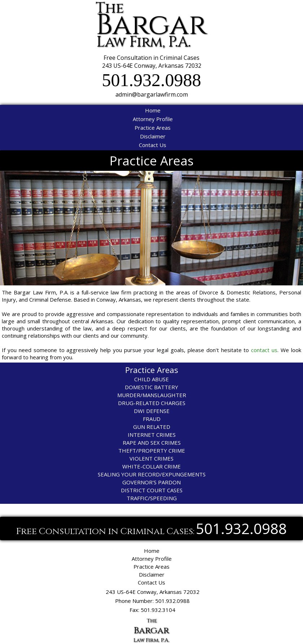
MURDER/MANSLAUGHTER (152, 395)
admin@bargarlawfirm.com (152, 94)
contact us (264, 350)
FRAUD (152, 419)
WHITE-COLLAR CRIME (151, 466)
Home (153, 110)
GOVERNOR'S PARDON (151, 482)
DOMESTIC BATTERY (151, 387)
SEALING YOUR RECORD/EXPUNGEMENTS (152, 474)
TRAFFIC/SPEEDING (152, 498)
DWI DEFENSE (152, 411)
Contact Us (153, 145)
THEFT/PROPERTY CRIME (152, 450)
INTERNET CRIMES (152, 435)
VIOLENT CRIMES (151, 458)
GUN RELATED (152, 427)
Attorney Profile (153, 119)
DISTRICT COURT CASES (152, 490)
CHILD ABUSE (151, 379)
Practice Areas (153, 128)
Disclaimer (153, 136)
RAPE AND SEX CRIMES (152, 443)
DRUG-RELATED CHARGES (152, 403)
